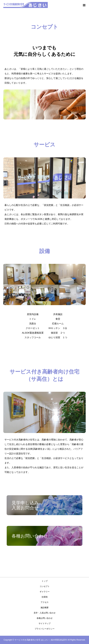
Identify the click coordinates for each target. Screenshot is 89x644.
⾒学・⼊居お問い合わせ (45, 613)
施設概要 (45, 608)
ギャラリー (45, 592)
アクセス (45, 602)
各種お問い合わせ (45, 618)
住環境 (45, 597)
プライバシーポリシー (45, 629)
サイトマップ (45, 623)
